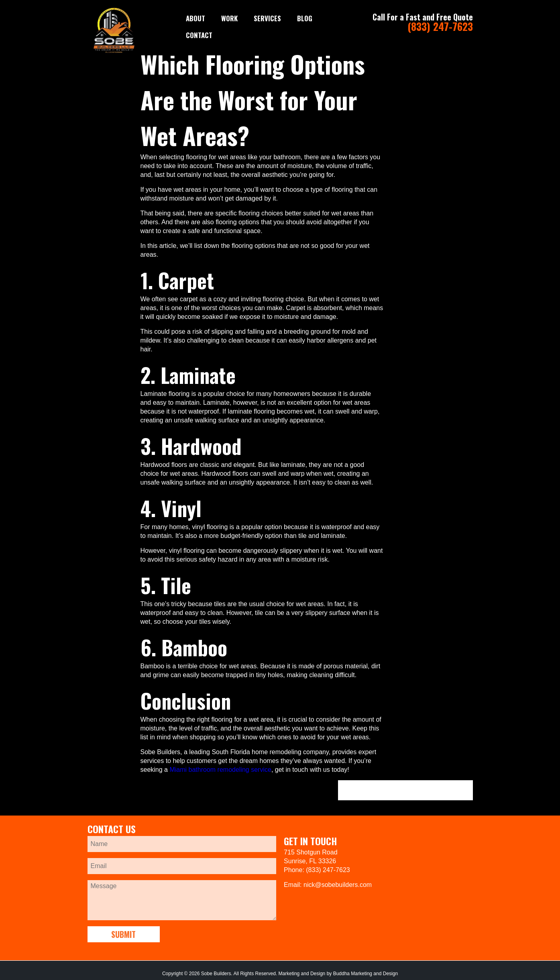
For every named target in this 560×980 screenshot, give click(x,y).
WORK (229, 18)
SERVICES (267, 18)
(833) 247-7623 (440, 26)
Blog (305, 18)
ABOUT (195, 18)
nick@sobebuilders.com (338, 885)
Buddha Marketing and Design (366, 974)
